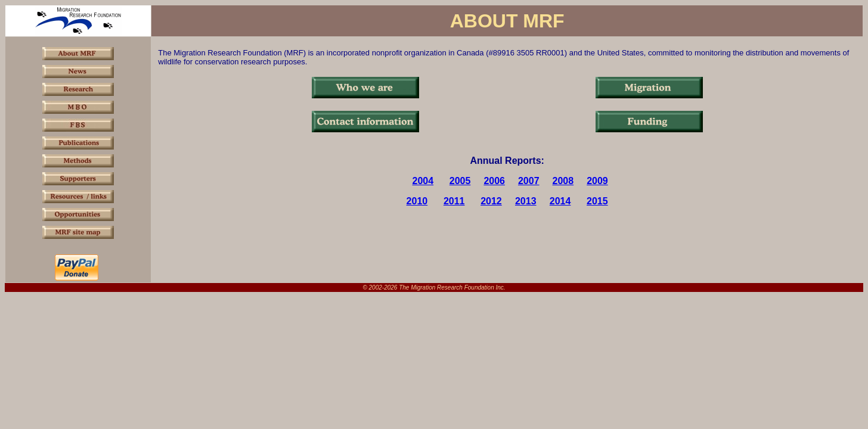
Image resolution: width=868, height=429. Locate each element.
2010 (417, 201)
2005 (460, 181)
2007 (529, 181)
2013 (526, 201)
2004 (423, 181)
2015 (597, 201)
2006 (494, 181)
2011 (454, 201)
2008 (563, 181)
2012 (491, 201)
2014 (560, 201)
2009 (597, 181)
